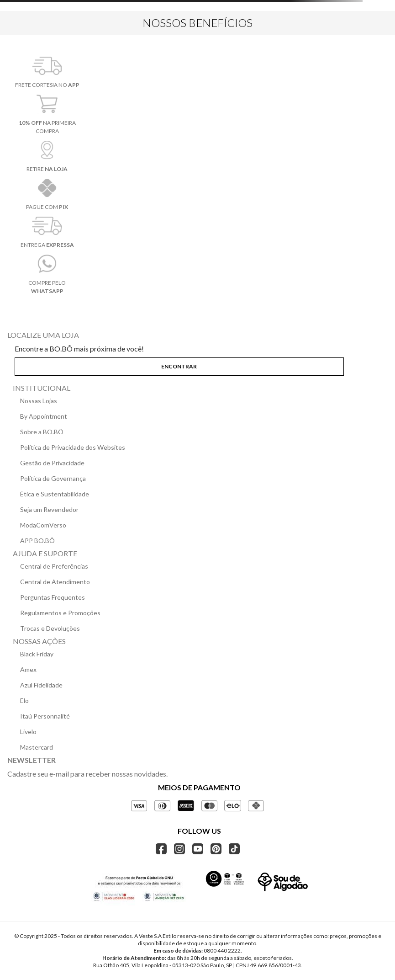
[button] (197, 365)
